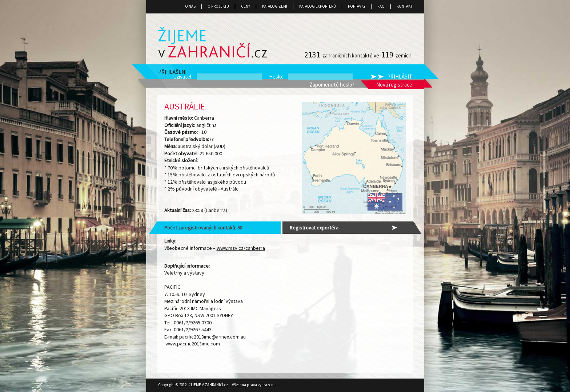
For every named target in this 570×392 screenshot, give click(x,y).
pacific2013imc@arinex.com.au (212, 337)
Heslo (276, 77)
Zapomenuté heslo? (332, 85)
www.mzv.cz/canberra (241, 248)
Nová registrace (394, 85)
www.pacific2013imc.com (193, 344)
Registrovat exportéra (314, 228)
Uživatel (182, 77)
